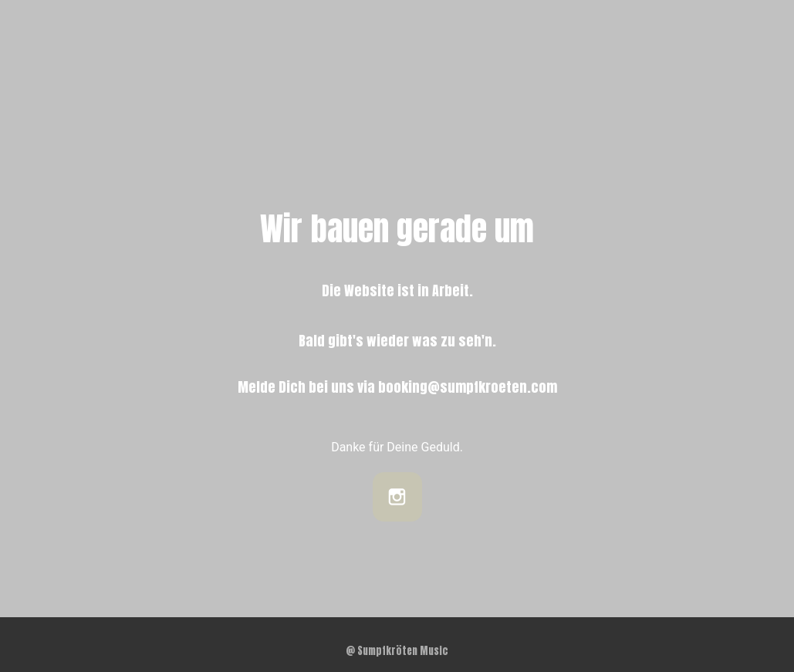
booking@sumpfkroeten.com (468, 387)
